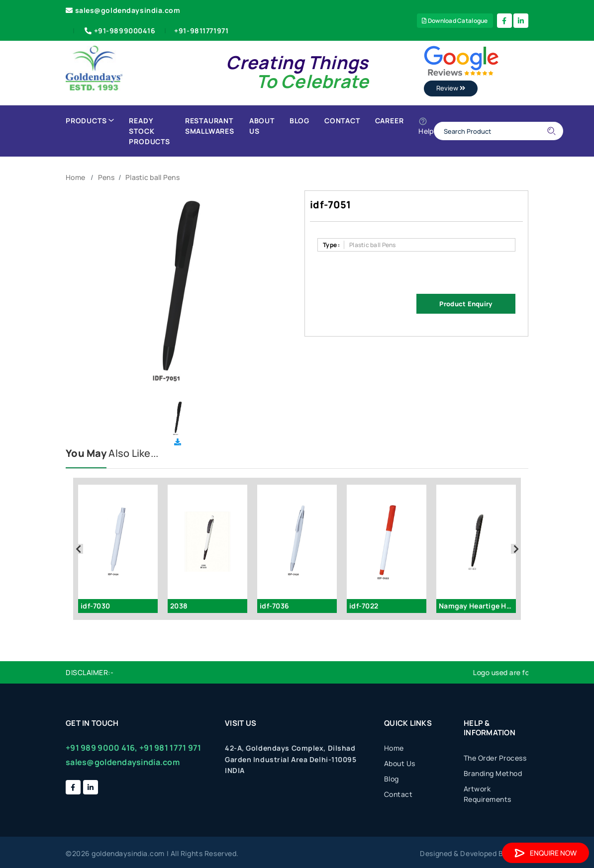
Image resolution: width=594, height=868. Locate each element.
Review (451, 88)
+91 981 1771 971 (170, 748)
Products (90, 121)
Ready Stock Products (149, 131)
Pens (106, 177)
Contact (342, 121)
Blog (299, 121)
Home (75, 177)
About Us (262, 126)
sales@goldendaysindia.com (123, 10)
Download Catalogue (455, 21)
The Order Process (495, 758)
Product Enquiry (466, 304)
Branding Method (493, 773)
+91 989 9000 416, (102, 748)
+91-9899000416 (119, 31)
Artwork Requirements (488, 794)
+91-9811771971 (201, 31)
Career (390, 121)
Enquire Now (545, 853)
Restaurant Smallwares (210, 126)
